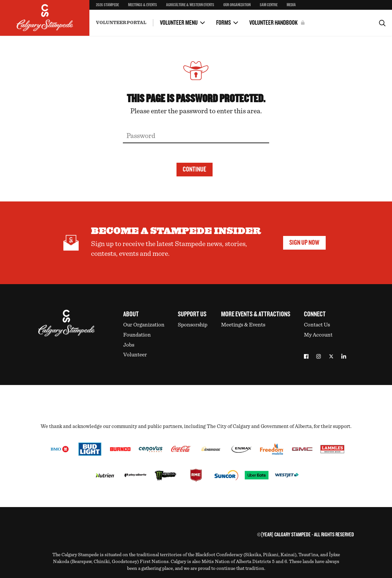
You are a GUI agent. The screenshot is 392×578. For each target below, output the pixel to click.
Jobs (129, 345)
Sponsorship (193, 325)
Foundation (137, 335)
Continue (194, 169)
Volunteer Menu (179, 23)
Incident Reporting (114, 18)
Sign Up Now (304, 243)
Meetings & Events (143, 5)
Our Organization (237, 5)
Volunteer (135, 355)
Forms (223, 23)
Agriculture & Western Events (190, 5)
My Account (318, 335)
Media (291, 5)
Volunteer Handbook (274, 23)
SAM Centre (269, 5)
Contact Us (317, 325)
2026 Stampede (107, 5)
